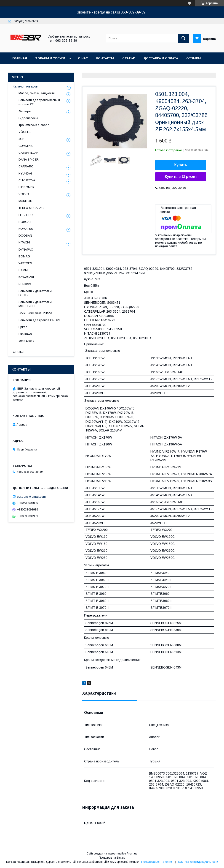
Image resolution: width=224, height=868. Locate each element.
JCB (21, 139)
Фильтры (25, 111)
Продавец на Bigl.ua (112, 858)
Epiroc (23, 327)
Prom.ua (132, 854)
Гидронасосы (28, 118)
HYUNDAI (25, 173)
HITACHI (24, 242)
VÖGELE (25, 132)
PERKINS (25, 284)
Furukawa (25, 334)
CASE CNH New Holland (35, 313)
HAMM (23, 270)
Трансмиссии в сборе (34, 125)
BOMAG (24, 256)
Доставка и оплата (161, 58)
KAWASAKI (26, 277)
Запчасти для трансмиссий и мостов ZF (39, 102)
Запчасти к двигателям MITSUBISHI (35, 304)
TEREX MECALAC (31, 208)
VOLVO (24, 194)
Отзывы (194, 58)
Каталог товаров (25, 86)
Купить (181, 165)
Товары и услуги (50, 58)
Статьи (129, 58)
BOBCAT (25, 222)
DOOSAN (25, 236)
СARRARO (26, 166)
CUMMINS (26, 146)
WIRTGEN (25, 263)
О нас (83, 58)
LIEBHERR (26, 215)
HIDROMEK (26, 187)
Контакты (105, 58)
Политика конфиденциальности (197, 862)
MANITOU (25, 201)
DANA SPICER (29, 160)
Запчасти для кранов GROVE (40, 320)
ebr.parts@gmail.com (31, 496)
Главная (20, 58)
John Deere (26, 341)
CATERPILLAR (28, 153)
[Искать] (184, 38)
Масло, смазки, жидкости (37, 93)
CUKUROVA (27, 180)
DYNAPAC (26, 250)
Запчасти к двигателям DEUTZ (35, 293)
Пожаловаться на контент (158, 862)
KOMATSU (26, 229)
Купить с (181, 177)
